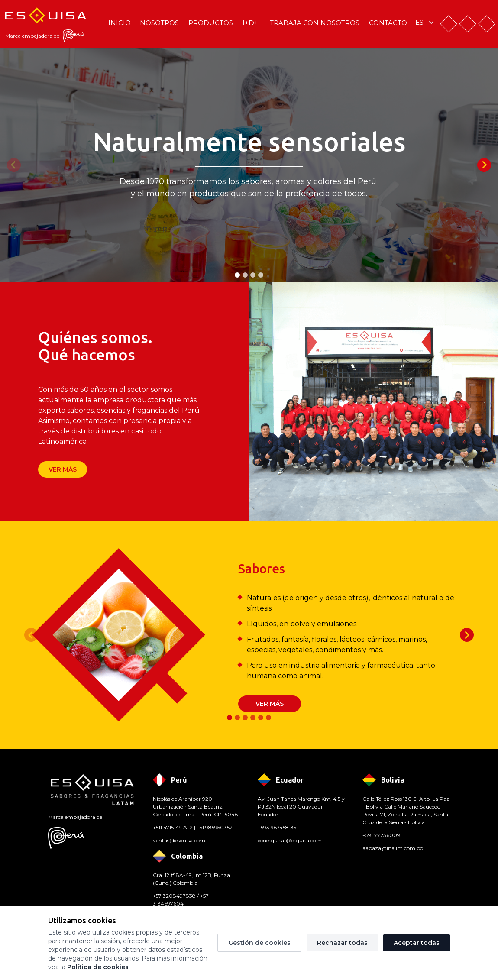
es (425, 23)
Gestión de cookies (259, 943)
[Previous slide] (14, 165)
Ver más (63, 469)
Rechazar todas (342, 943)
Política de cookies (98, 967)
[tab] (237, 275)
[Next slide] (484, 165)
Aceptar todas (417, 943)
